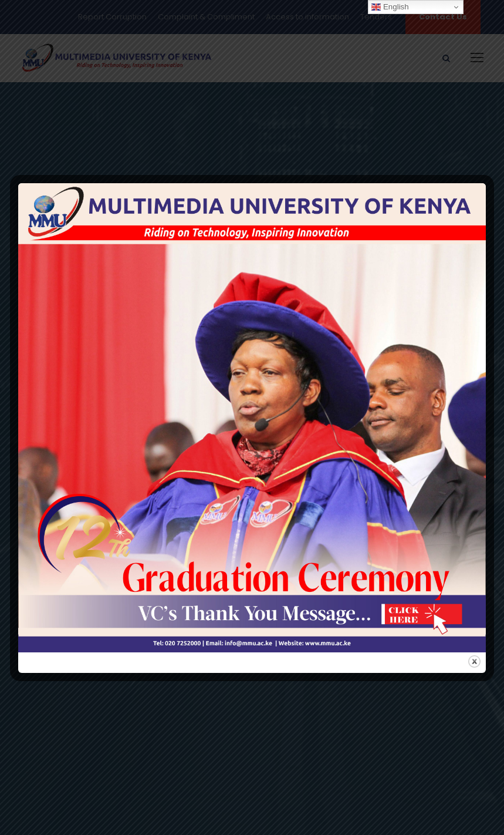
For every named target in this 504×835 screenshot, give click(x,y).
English (390, 7)
